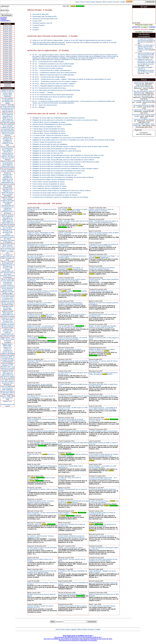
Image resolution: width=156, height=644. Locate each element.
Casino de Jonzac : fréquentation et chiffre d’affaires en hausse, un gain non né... (41, 233)
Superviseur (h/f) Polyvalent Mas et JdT (45, 19)
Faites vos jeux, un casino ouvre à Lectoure (72, 314)
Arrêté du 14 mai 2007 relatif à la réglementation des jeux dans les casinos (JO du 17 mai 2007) (8, 375)
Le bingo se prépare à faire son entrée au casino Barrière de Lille (102, 513)
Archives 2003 (8, 71)
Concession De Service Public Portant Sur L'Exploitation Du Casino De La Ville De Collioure (62, 191)
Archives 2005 (8, 67)
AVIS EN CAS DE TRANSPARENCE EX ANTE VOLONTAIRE (52, 124)
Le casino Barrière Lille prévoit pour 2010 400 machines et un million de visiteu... (42, 572)
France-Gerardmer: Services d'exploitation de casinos (50, 186)
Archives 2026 (8, 26)
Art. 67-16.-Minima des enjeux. (42, 99)
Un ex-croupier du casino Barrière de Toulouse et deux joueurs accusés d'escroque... (104, 455)
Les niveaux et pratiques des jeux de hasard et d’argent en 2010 (8, 257)
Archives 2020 (8, 37)
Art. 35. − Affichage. (39, 107)
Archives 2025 (8, 28)
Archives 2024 (8, 30)
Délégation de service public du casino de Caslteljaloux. (50, 144)
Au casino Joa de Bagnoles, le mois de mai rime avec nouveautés (41, 257)
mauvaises (144, 29)
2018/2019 (8, 84)
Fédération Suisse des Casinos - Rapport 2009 (8, 308)
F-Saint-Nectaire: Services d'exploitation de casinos (49, 131)
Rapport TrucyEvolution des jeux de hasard (8, 404)
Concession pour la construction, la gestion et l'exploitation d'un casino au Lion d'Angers (60, 197)
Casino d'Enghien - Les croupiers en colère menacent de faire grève (103, 467)
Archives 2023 (8, 32)
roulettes (152, 27)
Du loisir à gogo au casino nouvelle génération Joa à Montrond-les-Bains (42, 548)
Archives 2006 (8, 65)
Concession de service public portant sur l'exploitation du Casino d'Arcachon (57, 193)
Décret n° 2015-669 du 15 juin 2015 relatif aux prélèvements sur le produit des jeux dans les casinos (7, 108)
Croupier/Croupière (39, 25)
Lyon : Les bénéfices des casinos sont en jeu (103, 583)
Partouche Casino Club (144, 25)
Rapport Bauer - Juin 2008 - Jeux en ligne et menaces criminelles (8, 340)
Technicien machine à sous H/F (42, 23)
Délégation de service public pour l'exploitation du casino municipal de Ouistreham (59, 118)
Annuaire (116, 2)
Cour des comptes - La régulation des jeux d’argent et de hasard (8, 101)
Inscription (4, 17)
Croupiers (36, 27)
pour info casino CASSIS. (142, 87)
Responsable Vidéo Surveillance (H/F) (45, 16)
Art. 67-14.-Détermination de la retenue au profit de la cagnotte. (53, 97)
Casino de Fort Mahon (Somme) (144, 119)
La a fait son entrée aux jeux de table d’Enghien (73, 455)
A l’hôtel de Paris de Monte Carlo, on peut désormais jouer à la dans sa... (41, 315)
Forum (82, 2)
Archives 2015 (8, 47)
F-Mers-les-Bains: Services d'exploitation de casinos (49, 122)
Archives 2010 (8, 57)
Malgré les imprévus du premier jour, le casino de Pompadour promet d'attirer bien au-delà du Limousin (146, 62)
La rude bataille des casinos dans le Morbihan (73, 431)
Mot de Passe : (5, 10)
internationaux (148, 32)
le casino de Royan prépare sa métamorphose (42, 466)
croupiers (144, 27)
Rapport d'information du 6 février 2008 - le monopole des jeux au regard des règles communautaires (8, 358)
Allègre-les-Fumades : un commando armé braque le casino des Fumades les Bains (41, 327)
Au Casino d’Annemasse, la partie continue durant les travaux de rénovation (72, 280)
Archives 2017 (8, 43)
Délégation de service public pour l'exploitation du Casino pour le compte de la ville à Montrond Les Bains (66, 162)
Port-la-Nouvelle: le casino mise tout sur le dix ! (42, 408)
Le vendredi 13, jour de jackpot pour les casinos (73, 396)
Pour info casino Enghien (142, 96)
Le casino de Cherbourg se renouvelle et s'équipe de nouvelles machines (102, 268)
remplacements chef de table (142, 110)
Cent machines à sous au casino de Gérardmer (73, 361)
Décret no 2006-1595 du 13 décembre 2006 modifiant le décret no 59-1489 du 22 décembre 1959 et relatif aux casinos (8, 390)
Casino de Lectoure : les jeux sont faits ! (40, 384)
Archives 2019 (8, 39)
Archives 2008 (8, 61)
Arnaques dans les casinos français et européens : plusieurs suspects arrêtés (71, 303)
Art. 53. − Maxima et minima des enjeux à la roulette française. (52, 66)
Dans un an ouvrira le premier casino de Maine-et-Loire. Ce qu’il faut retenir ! (104, 233)
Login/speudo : (5, 6)
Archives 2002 (8, 72)
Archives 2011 (8, 55)
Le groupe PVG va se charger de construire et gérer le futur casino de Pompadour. (104, 245)
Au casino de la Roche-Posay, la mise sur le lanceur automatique (104, 502)
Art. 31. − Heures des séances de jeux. (45, 105)
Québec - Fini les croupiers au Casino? (71, 548)
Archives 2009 (8, 59)
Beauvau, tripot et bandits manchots (39, 349)
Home (77, 2)
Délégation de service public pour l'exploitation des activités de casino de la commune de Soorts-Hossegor (66, 157)
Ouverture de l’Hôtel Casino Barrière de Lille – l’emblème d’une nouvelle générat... (104, 560)
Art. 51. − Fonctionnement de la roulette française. (48, 62)
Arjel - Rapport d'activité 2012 (8, 187)
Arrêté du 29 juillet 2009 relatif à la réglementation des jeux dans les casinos (8, 314)
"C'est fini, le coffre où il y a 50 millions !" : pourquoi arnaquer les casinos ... (41, 303)
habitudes (137, 29)
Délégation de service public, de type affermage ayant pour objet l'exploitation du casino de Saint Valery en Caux (68, 155)
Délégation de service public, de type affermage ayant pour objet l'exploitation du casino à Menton (63, 160)
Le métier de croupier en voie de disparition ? (42, 431)
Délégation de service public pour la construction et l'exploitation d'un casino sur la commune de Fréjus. (65, 120)
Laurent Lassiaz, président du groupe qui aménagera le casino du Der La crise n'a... (72, 537)
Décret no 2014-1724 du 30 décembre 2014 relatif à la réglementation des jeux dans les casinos (8, 164)
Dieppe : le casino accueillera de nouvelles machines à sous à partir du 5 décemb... (103, 327)
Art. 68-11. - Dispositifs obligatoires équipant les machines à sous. (53, 86)
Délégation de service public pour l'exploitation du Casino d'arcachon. (54, 149)
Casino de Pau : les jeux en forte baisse (102, 536)
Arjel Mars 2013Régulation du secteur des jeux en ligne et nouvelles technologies (7, 192)
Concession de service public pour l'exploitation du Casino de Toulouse (55, 195)
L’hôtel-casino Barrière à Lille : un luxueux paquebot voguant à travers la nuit (41, 502)
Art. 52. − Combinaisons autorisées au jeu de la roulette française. (53, 64)
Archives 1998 (8, 80)
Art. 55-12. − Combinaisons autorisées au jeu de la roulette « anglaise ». (55, 81)
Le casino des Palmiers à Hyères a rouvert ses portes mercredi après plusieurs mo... (42, 292)
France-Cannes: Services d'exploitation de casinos (49, 182)
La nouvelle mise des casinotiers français (102, 606)
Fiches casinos (90, 2)
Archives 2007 (8, 63)
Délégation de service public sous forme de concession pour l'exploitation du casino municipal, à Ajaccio (65, 168)
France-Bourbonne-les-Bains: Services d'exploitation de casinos (53, 180)
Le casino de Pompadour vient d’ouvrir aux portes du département (146, 40)
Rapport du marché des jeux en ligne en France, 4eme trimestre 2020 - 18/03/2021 (8, 93)
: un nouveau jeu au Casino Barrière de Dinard (103, 525)
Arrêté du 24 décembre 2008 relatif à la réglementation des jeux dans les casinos (8, 332)
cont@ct (123, 2)
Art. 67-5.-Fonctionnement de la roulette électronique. (49, 88)
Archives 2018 (8, 41)
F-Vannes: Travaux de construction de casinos (47, 142)
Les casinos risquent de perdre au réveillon (72, 594)
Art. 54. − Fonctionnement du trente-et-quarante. (48, 68)
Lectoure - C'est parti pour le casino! (70, 349)
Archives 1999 (8, 78)
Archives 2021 (8, 36)
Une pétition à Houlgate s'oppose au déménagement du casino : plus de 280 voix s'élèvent (146, 70)
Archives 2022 (8, 34)
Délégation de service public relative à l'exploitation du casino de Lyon (55, 175)
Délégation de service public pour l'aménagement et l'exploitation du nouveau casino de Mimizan (63, 177)
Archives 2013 (8, 51)
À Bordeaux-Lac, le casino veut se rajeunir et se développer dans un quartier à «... (43, 245)
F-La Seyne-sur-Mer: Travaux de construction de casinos (51, 135)
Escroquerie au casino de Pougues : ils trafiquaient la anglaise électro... (71, 268)
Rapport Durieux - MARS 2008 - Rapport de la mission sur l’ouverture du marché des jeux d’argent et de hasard (8, 349)
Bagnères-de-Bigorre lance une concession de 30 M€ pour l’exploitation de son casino (146, 55)
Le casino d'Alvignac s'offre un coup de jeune (103, 431)
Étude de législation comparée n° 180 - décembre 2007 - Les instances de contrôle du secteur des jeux (8, 367)
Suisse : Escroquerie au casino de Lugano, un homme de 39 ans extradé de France (104, 222)
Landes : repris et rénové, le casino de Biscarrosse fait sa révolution (101, 210)
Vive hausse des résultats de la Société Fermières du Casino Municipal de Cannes (72, 420)
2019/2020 (8, 86)
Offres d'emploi (107, 2)
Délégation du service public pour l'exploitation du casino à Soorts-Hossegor (57, 164)
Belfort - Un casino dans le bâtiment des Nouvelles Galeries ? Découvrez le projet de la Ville (146, 47)
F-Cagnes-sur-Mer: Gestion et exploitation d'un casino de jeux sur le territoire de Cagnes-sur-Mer (63, 138)
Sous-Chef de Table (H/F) (41, 14)
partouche (136, 27)
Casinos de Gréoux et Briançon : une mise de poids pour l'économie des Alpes (73, 338)
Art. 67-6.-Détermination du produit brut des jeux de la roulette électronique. (56, 90)
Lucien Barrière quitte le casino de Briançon (103, 396)
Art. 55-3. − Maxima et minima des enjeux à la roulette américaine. (54, 75)
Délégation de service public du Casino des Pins (48, 153)
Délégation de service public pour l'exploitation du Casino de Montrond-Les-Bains (58, 166)
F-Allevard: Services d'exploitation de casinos (47, 127)
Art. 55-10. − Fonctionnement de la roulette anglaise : (49, 77)
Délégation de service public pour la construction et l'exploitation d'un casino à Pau (59, 171)
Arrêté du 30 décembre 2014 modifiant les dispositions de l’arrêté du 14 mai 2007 (8, 141)
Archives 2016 (8, 45)
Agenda (99, 2)
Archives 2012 (8, 53)
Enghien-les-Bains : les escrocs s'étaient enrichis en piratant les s (102, 350)
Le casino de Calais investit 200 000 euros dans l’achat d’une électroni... (73, 502)
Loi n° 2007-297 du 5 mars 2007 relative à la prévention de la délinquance (8, 382)
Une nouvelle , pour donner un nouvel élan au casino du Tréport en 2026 (73, 210)
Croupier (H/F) (37, 21)
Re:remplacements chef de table (144, 101)
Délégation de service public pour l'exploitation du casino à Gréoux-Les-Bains (57, 173)
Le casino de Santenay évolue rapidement (102, 489)
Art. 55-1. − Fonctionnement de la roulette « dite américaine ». (52, 70)
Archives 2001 (8, 74)
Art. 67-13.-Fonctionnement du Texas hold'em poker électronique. (53, 95)
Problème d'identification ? (6, 20)
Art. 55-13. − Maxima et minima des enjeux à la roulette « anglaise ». (54, 84)
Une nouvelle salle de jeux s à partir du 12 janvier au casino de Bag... (72, 327)
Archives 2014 (8, 49)
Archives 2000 (8, 76)
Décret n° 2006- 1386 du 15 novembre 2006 (8, 398)
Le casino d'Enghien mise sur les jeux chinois (42, 443)
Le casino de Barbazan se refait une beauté (41, 373)
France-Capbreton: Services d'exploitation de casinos (49, 188)
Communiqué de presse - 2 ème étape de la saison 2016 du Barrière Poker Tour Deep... (103, 408)
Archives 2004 (8, 69)
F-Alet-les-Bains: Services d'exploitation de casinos (49, 129)
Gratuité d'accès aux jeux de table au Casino (72, 606)
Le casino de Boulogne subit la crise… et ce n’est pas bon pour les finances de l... (103, 478)
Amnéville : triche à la (42, 524)
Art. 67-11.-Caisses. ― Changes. (43, 92)
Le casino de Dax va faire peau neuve (101, 291)
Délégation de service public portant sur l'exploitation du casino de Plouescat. (57, 151)
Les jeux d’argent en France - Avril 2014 (7, 170)
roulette (152, 29)
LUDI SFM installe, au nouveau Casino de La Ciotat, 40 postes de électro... (103, 373)
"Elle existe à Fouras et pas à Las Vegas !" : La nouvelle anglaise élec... (104, 257)
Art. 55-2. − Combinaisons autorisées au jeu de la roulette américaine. (55, 73)
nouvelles (139, 32)
